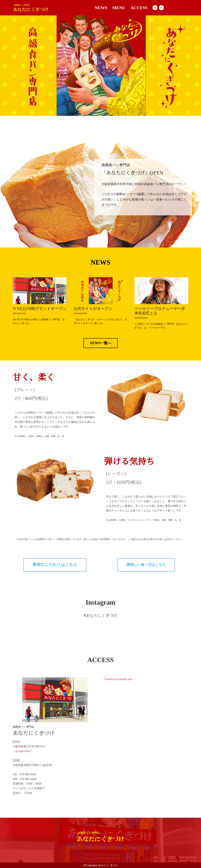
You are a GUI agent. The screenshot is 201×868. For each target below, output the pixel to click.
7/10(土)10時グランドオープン (40, 309)
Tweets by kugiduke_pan (118, 679)
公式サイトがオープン (93, 309)
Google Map (22, 751)
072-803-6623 (28, 774)
